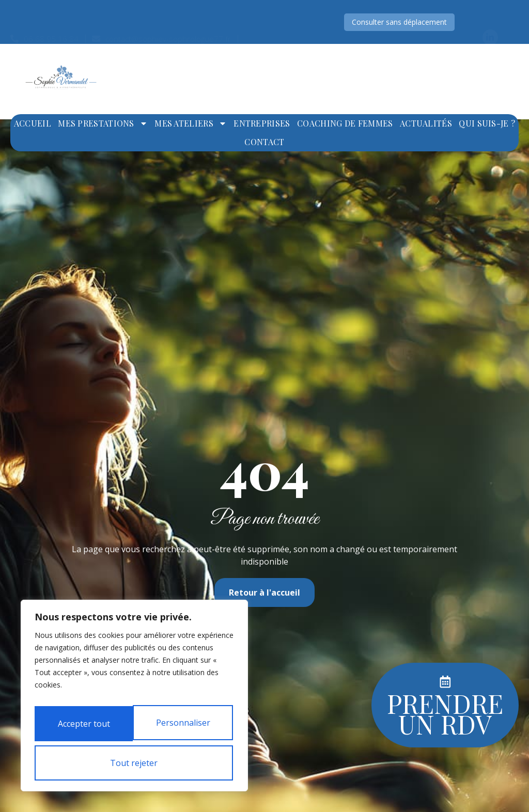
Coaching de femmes (345, 123)
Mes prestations (103, 123)
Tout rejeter (184, 728)
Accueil (33, 123)
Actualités (426, 123)
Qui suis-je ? (487, 123)
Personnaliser (84, 728)
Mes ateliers (191, 123)
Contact (264, 142)
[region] (134, 701)
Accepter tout (135, 763)
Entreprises (262, 123)
